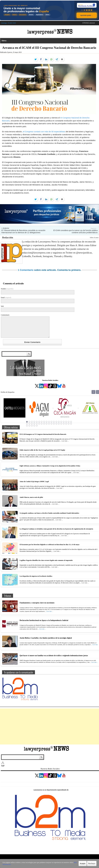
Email (6, 298)
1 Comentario (26, 270)
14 (59, 422)
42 (34, 426)
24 (37, 424)
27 (44, 424)
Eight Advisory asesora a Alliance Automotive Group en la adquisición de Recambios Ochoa (50, 466)
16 (64, 422)
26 (42, 424)
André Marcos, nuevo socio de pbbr (31, 497)
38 (71, 424)
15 (61, 422)
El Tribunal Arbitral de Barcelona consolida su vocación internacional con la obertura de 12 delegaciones (23, 231)
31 (54, 424)
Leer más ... (65, 441)
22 (32, 424)
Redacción (8, 237)
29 (49, 424)
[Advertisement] (49, 727)
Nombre (7, 289)
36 (66, 424)
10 (49, 422)
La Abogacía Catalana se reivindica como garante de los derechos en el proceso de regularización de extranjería (56, 529)
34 (61, 424)
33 (59, 424)
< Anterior (5, 228)
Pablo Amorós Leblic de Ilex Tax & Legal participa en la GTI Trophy (42, 450)
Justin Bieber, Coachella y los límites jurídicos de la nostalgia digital (46, 638)
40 (29, 426)
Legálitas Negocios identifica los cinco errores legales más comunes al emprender (46, 560)
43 (37, 426)
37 (69, 424)
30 (51, 424)
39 (27, 426)
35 (64, 424)
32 (56, 424)
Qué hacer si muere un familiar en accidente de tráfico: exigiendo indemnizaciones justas (54, 656)
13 (56, 422)
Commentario (5, 315)
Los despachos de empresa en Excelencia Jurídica (36, 576)
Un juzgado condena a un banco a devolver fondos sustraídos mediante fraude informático (49, 513)
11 (51, 422)
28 (47, 424)
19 (71, 422)
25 (39, 424)
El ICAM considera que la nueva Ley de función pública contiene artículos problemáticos (75, 231)
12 (54, 422)
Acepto (83, 864)
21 (29, 424)
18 (69, 422)
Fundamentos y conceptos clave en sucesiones (37, 603)
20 (27, 424)
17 (66, 422)
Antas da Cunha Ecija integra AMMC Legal (34, 482)
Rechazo (92, 864)
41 (32, 426)
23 (34, 424)
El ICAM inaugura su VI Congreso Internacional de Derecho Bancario (43, 434)
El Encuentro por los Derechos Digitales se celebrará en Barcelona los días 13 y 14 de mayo (49, 545)
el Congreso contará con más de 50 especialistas (44, 132)
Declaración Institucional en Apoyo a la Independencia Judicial (44, 620)
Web (2, 306)
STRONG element (89, 23)
